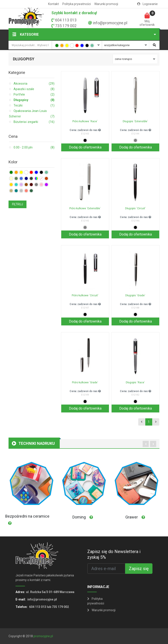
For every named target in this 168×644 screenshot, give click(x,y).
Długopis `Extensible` (135, 121)
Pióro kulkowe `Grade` (85, 382)
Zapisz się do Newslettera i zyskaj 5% (114, 554)
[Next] (156, 422)
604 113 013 (66, 20)
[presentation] (146, 444)
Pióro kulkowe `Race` (85, 121)
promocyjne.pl (43, 636)
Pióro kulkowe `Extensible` (85, 208)
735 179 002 (66, 26)
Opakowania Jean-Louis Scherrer (32, 114)
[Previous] (142, 422)
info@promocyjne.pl (110, 23)
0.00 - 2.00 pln (34, 147)
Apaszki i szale (34, 89)
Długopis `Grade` (135, 295)
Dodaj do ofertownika (85, 147)
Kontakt (53, 4)
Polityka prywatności (77, 4)
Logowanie (147, 4)
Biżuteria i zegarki (34, 122)
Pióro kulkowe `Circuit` (85, 295)
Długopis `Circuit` (136, 208)
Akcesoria (34, 84)
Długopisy (34, 100)
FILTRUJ (17, 204)
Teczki (34, 106)
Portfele (34, 95)
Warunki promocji (106, 4)
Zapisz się (139, 569)
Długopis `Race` (135, 382)
